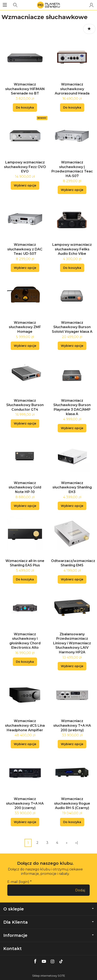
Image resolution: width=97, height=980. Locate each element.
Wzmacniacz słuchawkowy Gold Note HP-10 (25, 487)
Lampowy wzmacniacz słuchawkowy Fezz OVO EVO (25, 167)
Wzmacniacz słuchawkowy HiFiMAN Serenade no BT (25, 89)
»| (77, 843)
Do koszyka (25, 107)
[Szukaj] (15, 5)
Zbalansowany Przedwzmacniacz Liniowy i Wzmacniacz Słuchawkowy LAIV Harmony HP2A (72, 643)
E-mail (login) (18, 882)
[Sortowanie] (89, 29)
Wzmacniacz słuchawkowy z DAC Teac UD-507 (25, 249)
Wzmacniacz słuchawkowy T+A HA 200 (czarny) (25, 803)
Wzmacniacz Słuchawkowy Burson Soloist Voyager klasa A (72, 327)
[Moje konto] (91, 5)
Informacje (48, 935)
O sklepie (48, 909)
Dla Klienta (48, 922)
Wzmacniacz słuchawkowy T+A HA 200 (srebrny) (72, 725)
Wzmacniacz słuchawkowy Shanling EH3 (72, 487)
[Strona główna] (48, 5)
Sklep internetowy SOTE (49, 976)
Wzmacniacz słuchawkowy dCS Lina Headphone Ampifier (25, 725)
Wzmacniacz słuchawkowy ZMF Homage (25, 327)
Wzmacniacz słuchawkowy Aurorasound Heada (72, 89)
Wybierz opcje (25, 185)
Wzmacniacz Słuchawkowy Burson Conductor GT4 (25, 405)
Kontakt (13, 949)
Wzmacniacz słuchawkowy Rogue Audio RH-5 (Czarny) (72, 803)
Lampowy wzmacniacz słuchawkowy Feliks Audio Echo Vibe (72, 249)
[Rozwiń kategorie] (5, 5)
